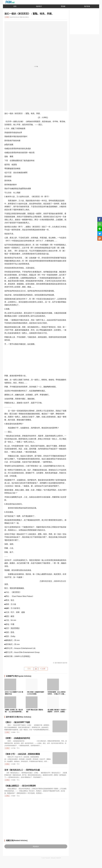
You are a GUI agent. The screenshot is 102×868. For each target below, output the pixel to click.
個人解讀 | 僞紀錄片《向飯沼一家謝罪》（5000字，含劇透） (57, 711)
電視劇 (63, 6)
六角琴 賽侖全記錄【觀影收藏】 (35, 711)
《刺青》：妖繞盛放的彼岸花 (17, 738)
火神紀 (7, 732)
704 (13, 748)
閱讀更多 (36, 846)
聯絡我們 (59, 858)
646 (13, 764)
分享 (43, 669)
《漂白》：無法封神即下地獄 (17, 722)
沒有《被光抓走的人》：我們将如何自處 (22, 770)
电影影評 (39, 6)
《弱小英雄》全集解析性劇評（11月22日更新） (35, 693)
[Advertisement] (36, 360)
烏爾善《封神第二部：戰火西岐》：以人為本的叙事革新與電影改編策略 (14, 711)
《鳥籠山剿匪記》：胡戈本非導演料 (20, 786)
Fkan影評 (48, 858)
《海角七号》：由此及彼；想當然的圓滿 (22, 754)
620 (13, 780)
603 (13, 732)
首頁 (15, 6)
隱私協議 (53, 858)
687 (13, 796)
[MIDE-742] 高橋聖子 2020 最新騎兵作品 (14, 693)
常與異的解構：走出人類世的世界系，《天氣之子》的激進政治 (57, 693)
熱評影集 (87, 6)
